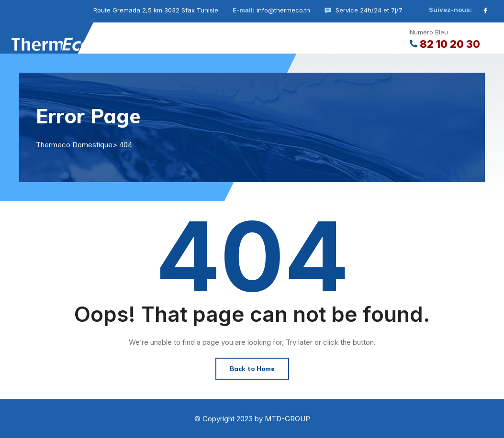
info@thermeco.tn (283, 10)
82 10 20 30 (445, 44)
